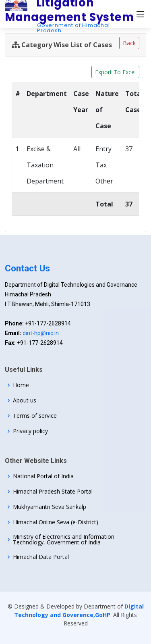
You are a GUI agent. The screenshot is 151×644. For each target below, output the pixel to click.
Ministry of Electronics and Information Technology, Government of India (64, 540)
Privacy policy (30, 431)
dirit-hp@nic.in (41, 333)
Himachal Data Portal (41, 557)
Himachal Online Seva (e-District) (56, 522)
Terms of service (35, 416)
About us (25, 400)
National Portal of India (43, 476)
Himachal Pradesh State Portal (53, 492)
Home (21, 385)
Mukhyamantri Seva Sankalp (50, 507)
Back (129, 43)
